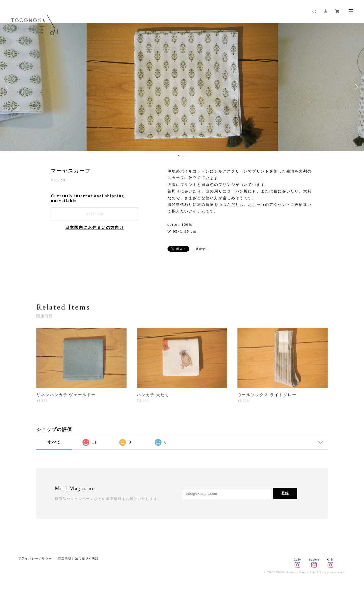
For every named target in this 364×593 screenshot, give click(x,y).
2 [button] (183, 156)
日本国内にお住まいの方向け (95, 228)
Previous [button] (9, 87)
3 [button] (186, 156)
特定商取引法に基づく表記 (78, 558)
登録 (285, 493)
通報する (202, 249)
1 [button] (179, 156)
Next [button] (355, 87)
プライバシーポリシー (35, 558)
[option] (182, 87)
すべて (54, 442)
